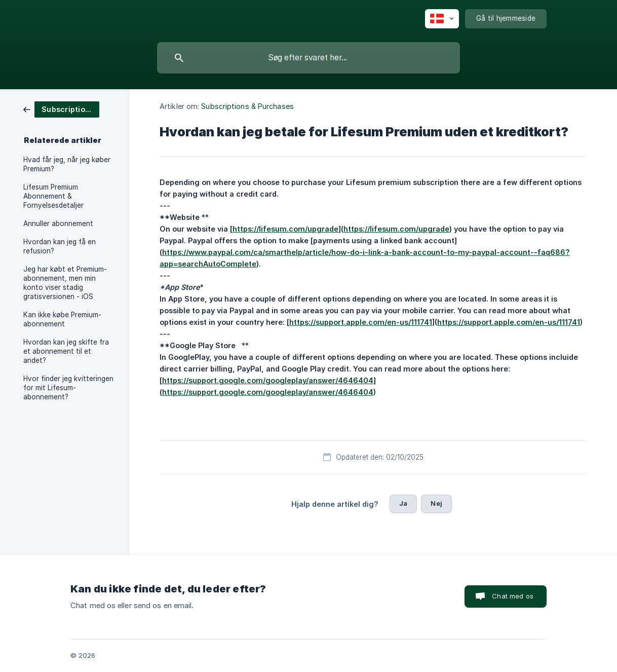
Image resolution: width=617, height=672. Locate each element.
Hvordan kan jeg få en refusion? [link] (60, 246)
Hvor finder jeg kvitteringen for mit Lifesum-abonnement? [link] (68, 388)
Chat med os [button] (513, 596)
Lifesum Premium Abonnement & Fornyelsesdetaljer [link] (53, 196)
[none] (442, 19)
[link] (61, 109)
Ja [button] (403, 503)
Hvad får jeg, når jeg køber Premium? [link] (67, 164)
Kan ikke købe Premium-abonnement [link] (62, 319)
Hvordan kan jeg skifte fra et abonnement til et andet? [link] (66, 351)
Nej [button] (436, 503)
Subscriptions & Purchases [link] (247, 106)
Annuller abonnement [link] (58, 223)
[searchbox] (308, 58)
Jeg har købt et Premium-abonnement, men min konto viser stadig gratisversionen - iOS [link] (65, 283)
